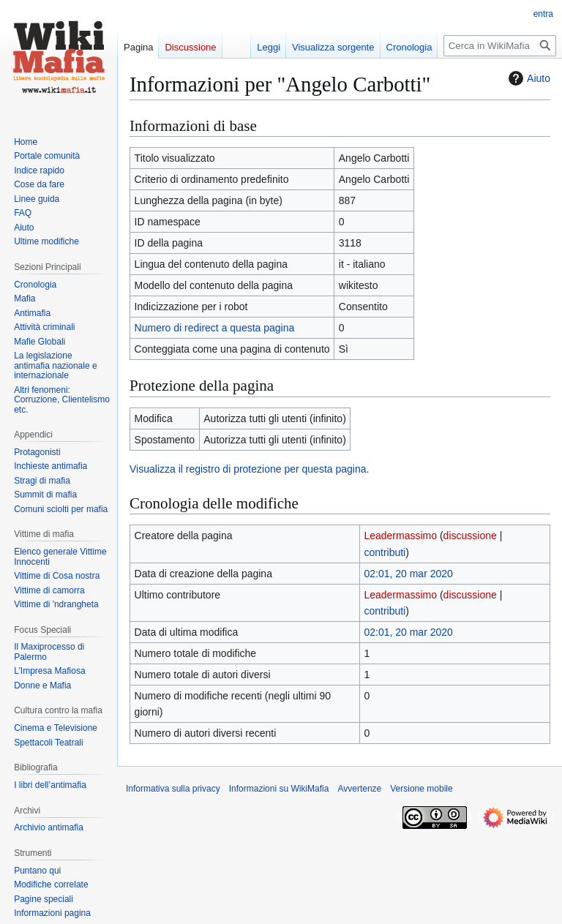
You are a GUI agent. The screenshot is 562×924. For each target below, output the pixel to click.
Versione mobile (421, 789)
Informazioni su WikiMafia (279, 789)
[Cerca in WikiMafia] (500, 46)
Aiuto (528, 78)
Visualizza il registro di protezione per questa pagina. (249, 469)
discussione (470, 536)
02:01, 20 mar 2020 (408, 574)
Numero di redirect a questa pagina (215, 328)
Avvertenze (359, 789)
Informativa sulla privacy (173, 789)
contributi (385, 552)
